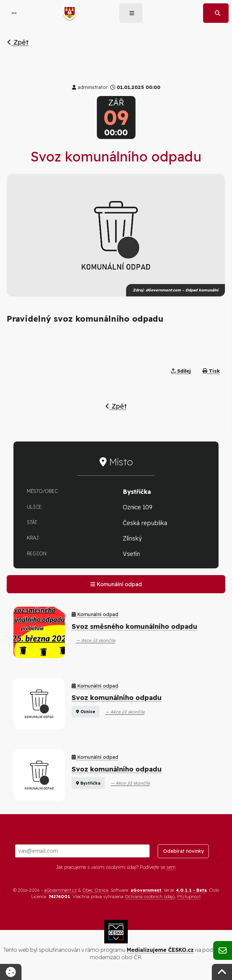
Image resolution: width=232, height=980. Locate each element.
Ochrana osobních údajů (150, 896)
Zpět (18, 42)
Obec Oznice (95, 890)
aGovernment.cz (60, 890)
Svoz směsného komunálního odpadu (134, 626)
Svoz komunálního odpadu (117, 697)
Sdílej (181, 371)
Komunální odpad (116, 584)
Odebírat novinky (183, 851)
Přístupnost (189, 896)
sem (171, 867)
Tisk (211, 371)
